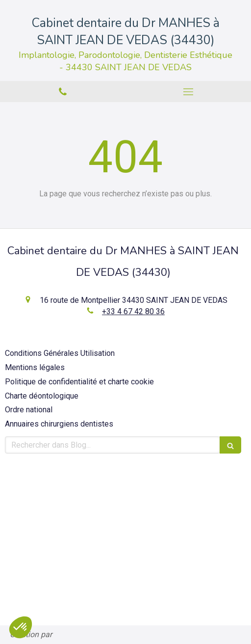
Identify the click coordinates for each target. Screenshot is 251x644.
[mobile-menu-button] (188, 92)
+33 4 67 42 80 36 (133, 311)
